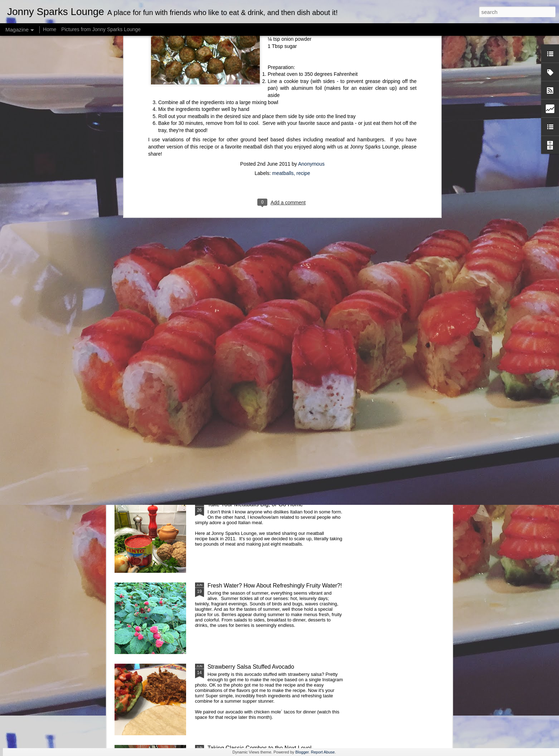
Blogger (302, 752)
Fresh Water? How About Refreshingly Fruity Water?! (275, 586)
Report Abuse (323, 752)
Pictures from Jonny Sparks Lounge (101, 29)
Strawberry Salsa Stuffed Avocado (251, 667)
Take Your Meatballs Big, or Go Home (255, 504)
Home (50, 29)
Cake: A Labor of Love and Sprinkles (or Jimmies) (270, 342)
